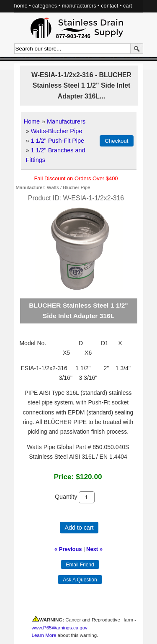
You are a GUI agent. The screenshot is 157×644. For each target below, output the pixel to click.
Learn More (44, 635)
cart (127, 6)
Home (32, 121)
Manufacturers (66, 121)
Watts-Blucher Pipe (57, 131)
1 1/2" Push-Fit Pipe (58, 141)
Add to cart (79, 528)
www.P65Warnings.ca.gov (60, 628)
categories (45, 6)
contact (109, 6)
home (21, 6)
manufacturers (79, 6)
